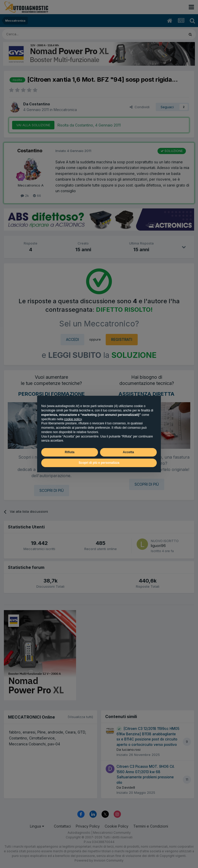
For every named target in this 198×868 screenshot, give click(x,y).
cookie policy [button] (73, 419)
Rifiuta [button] (69, 452)
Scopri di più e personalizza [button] (99, 463)
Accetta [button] (128, 452)
